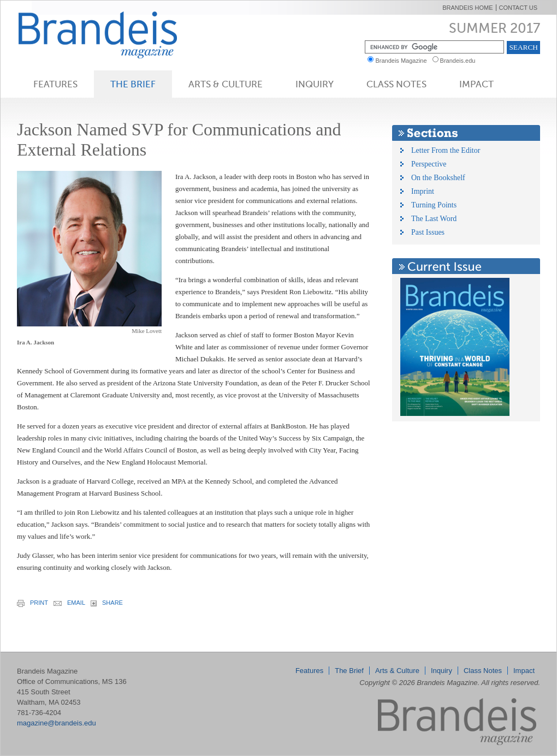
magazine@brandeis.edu (57, 723)
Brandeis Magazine (116, 35)
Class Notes (396, 84)
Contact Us (519, 8)
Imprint (423, 191)
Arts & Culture (226, 84)
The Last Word (434, 219)
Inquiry (315, 84)
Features (55, 84)
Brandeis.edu (460, 61)
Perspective (429, 164)
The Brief (133, 84)
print (32, 603)
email (69, 603)
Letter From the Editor (446, 150)
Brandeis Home (467, 8)
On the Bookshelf (438, 178)
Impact (476, 84)
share (107, 603)
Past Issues (428, 232)
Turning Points (434, 205)
